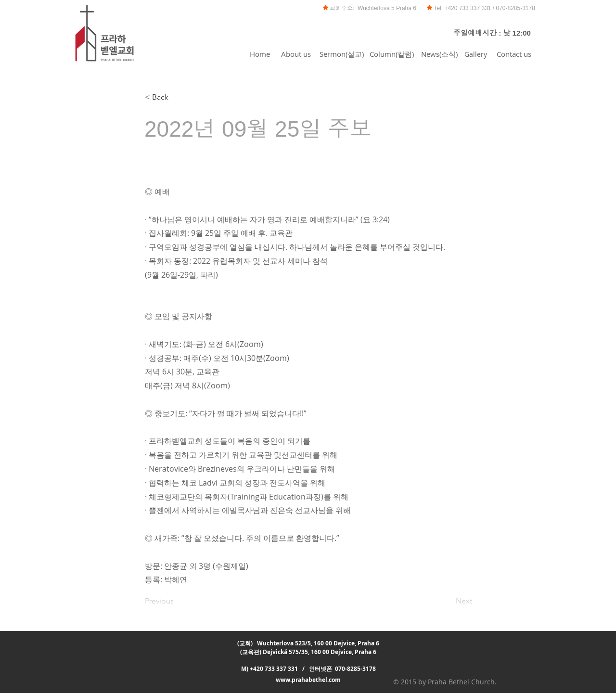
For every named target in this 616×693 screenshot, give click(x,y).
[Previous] (177, 601)
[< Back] (177, 97)
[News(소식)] (439, 54)
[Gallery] (475, 54)
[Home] (260, 54)
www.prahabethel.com (308, 680)
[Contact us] (514, 54)
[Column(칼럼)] (392, 54)
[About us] (296, 54)
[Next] (448, 601)
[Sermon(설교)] (341, 54)
